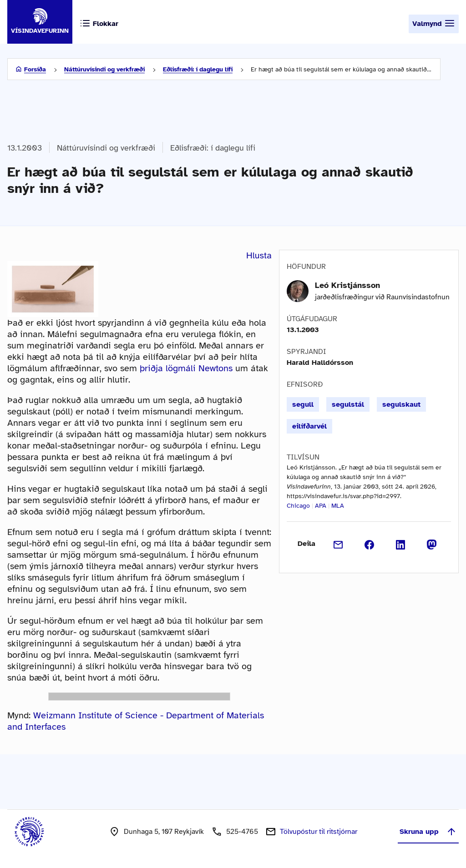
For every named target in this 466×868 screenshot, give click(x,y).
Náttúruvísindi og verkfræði (104, 69)
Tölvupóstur (319, 832)
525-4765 (242, 832)
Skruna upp (428, 832)
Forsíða (35, 69)
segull (303, 404)
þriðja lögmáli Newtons (186, 368)
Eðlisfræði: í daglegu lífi (198, 69)
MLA (338, 506)
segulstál (348, 404)
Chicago (298, 506)
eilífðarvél (309, 426)
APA (321, 506)
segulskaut (401, 404)
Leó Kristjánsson (347, 285)
